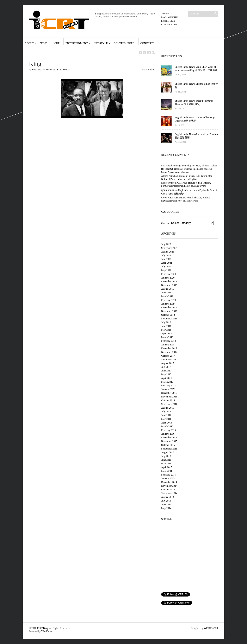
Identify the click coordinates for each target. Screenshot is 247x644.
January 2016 (168, 434)
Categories (166, 223)
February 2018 (168, 341)
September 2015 (169, 449)
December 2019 (169, 281)
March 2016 (167, 426)
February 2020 (168, 274)
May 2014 (166, 508)
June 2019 (166, 293)
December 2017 (169, 348)
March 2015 (167, 471)
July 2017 (166, 367)
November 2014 (169, 486)
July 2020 (166, 267)
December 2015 (169, 438)
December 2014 (169, 482)
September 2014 (169, 493)
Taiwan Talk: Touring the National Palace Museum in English (187, 177)
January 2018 (168, 345)
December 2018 (169, 307)
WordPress (47, 631)
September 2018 (169, 319)
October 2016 (168, 400)
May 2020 (166, 270)
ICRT (57, 43)
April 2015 (167, 467)
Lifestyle (101, 43)
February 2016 (168, 430)
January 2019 (168, 304)
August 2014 (168, 497)
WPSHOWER (211, 628)
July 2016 (166, 412)
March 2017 (167, 382)
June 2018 (166, 326)
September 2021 (169, 248)
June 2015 (166, 460)
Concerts (147, 43)
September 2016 (169, 404)
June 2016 (166, 415)
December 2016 (169, 393)
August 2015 (168, 452)
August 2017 (168, 363)
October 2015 (168, 445)
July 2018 (166, 322)
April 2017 (167, 378)
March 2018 (167, 337)
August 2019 (168, 289)
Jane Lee (37, 70)
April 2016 (167, 423)
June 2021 (166, 259)
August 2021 (168, 252)
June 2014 (166, 504)
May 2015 (166, 464)
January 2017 (168, 389)
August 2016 (168, 408)
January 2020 (168, 278)
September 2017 (169, 359)
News (44, 43)
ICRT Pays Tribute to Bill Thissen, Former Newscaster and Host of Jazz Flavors (186, 184)
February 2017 (168, 385)
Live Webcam (169, 25)
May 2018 (166, 330)
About (165, 13)
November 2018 (169, 311)
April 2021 (167, 263)
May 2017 (166, 374)
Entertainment (76, 43)
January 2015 (168, 478)
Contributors (124, 43)
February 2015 (168, 475)
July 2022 (166, 244)
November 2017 (169, 352)
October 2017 (168, 356)
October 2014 (168, 490)
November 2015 (169, 441)
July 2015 (166, 456)
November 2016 (169, 397)
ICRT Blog (42, 628)
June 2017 (166, 371)
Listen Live (168, 21)
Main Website (169, 17)
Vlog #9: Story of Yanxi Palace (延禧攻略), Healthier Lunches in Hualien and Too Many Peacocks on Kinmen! (189, 169)
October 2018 (168, 315)
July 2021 (166, 255)
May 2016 (166, 419)
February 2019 (168, 300)
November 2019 (169, 285)
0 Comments (149, 70)
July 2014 (166, 501)
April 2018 (167, 333)
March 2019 (167, 296)
